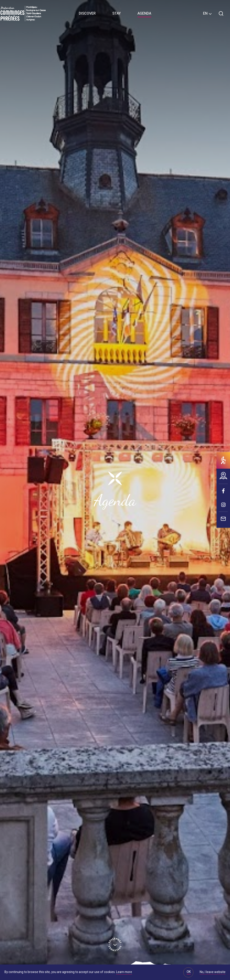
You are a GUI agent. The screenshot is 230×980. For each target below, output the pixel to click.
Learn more (124, 972)
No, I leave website (213, 972)
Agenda (144, 13)
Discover (87, 13)
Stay (117, 13)
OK (189, 972)
